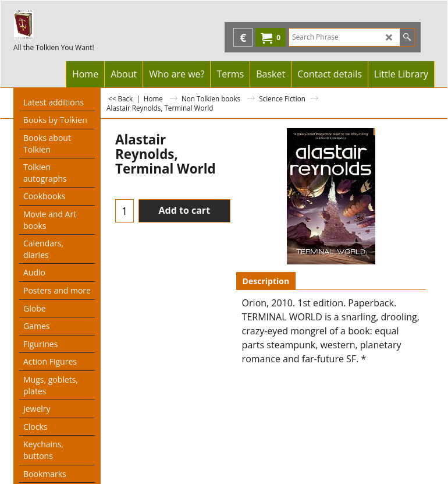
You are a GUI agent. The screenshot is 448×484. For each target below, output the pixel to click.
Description (266, 281)
